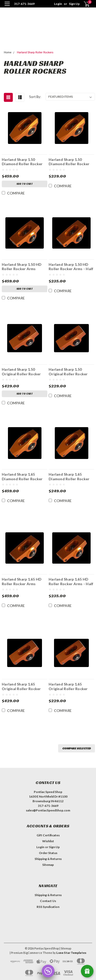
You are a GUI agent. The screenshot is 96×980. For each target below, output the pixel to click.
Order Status (48, 853)
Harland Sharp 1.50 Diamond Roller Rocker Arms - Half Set (69, 162)
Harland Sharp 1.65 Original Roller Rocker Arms (21, 686)
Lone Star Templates (71, 953)
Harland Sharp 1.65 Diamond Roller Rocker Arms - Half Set (69, 476)
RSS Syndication (48, 907)
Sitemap (48, 865)
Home (8, 52)
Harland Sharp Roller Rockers (35, 52)
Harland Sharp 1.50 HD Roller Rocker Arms (22, 267)
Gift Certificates (48, 835)
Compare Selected (77, 748)
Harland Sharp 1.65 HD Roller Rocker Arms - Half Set (71, 581)
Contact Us (48, 901)
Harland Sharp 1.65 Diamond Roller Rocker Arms (22, 476)
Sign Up (74, 4)
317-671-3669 (24, 4)
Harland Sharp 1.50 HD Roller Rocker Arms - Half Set (71, 267)
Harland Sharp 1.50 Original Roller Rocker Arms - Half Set (68, 371)
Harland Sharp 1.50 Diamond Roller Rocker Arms (22, 162)
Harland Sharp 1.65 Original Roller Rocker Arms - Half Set (68, 686)
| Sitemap (65, 948)
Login (58, 4)
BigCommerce (33, 953)
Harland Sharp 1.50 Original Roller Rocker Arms (21, 371)
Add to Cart (25, 184)
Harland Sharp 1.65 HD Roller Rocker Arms (22, 581)
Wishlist (48, 841)
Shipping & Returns (48, 859)
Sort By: (35, 97)
